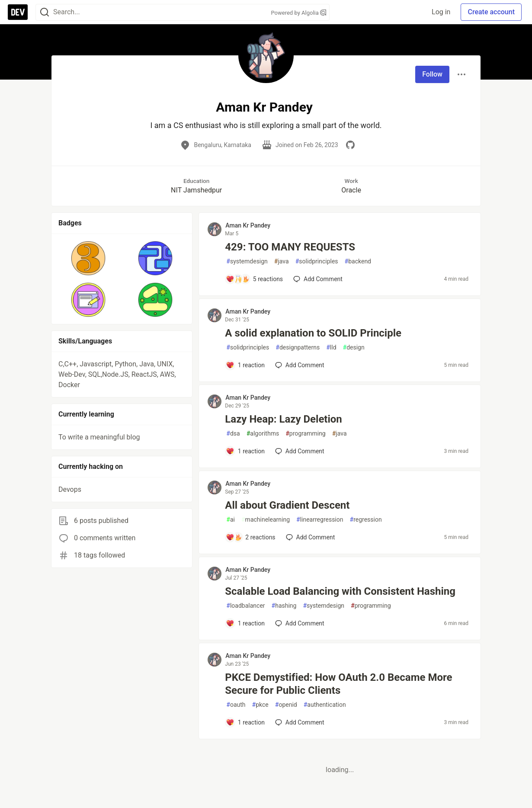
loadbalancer (245, 606)
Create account (491, 12)
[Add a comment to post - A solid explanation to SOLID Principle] (245, 365)
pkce (260, 705)
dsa (233, 434)
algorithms (263, 434)
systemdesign (247, 261)
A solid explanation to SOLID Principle (313, 333)
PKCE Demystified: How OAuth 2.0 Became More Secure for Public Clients (338, 684)
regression (366, 520)
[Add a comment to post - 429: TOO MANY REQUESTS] (254, 279)
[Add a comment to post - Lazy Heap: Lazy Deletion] (245, 451)
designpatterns (298, 348)
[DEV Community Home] (18, 12)
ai (231, 520)
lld (331, 348)
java (282, 261)
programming (306, 434)
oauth (236, 705)
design (354, 348)
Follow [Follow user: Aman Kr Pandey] (432, 74)
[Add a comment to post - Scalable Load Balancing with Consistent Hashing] (245, 623)
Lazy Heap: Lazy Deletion (284, 419)
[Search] (45, 12)
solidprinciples (317, 261)
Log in (441, 12)
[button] (88, 258)
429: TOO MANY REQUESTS (290, 247)
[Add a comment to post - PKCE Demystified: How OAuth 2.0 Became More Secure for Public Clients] (245, 722)
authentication (325, 705)
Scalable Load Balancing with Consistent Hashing (340, 591)
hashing (284, 606)
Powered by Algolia (298, 13)
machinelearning (266, 520)
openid (286, 705)
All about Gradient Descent (287, 505)
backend (358, 261)
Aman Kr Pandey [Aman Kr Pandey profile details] (248, 225)
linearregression (320, 520)
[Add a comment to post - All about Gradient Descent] (250, 537)
